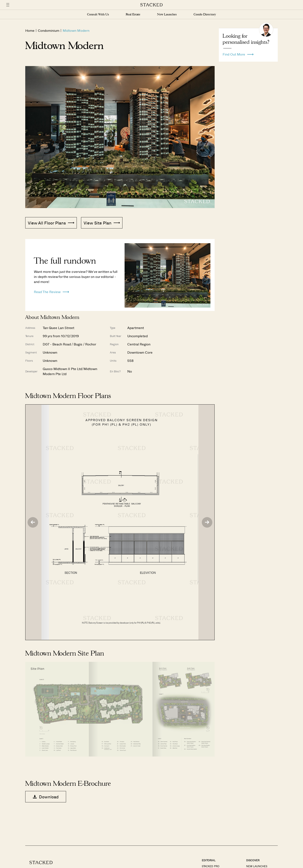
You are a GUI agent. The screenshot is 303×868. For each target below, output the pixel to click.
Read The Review (51, 291)
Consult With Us (98, 14)
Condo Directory (205, 14)
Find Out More (238, 53)
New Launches (167, 14)
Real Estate (133, 14)
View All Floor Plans (51, 223)
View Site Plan (102, 223)
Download (46, 797)
